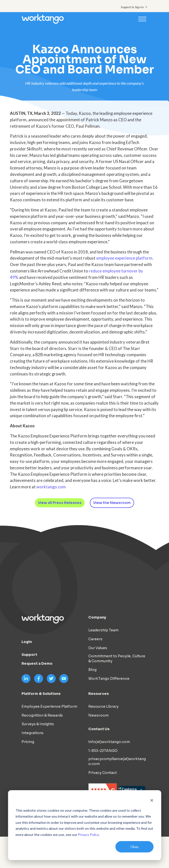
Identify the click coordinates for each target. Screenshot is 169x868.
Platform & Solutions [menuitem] (41, 694)
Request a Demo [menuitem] (37, 663)
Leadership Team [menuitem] (103, 630)
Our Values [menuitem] (98, 648)
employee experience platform (124, 258)
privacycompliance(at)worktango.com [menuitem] (117, 761)
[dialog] (84, 825)
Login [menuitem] (27, 642)
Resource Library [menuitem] (103, 706)
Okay (134, 847)
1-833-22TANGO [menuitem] (103, 751)
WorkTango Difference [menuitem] (109, 679)
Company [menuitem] (97, 617)
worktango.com (51, 487)
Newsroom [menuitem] (98, 715)
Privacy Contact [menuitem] (103, 773)
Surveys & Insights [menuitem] (38, 724)
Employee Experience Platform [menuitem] (49, 706)
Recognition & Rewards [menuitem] (42, 715)
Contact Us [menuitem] (99, 729)
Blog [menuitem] (92, 670)
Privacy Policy (88, 835)
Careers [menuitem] (95, 639)
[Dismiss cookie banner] (152, 801)
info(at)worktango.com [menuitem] (109, 742)
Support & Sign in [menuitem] (132, 7)
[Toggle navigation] (142, 19)
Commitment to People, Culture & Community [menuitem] (117, 659)
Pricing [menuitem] (28, 742)
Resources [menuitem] (99, 694)
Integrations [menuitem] (33, 733)
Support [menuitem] (29, 655)
